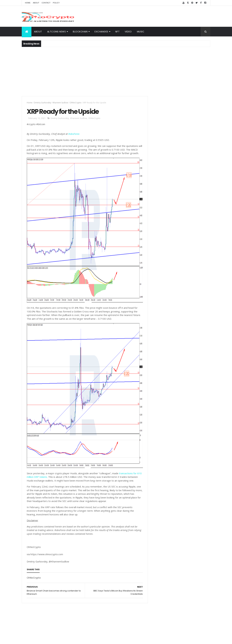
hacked (186, 488)
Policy (56, 3)
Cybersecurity (194, 460)
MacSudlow (159, 471)
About (36, 3)
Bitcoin (197, 477)
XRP (173, 460)
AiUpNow (93, 640)
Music (141, 32)
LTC (187, 477)
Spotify (181, 471)
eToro (180, 483)
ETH (169, 466)
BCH (155, 494)
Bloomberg (178, 499)
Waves (157, 516)
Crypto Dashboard (166, 269)
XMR (204, 488)
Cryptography (160, 460)
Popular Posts (196, 269)
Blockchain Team (162, 488)
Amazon (167, 505)
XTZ (198, 499)
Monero (165, 494)
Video (128, 32)
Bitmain (198, 505)
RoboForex (74, 134)
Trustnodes (167, 483)
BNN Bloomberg (183, 505)
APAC (156, 505)
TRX (155, 483)
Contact (46, 3)
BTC (181, 460)
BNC (167, 499)
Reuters (194, 511)
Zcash (167, 516)
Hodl (190, 499)
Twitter (157, 499)
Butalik (198, 483)
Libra (196, 488)
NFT (118, 32)
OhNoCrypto (75, 103)
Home (28, 3)
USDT (205, 511)
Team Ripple (175, 477)
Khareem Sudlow (60, 103)
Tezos (195, 494)
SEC (175, 494)
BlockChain (80, 32)
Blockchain (199, 466)
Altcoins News (57, 32)
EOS (176, 488)
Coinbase (158, 466)
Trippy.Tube (159, 477)
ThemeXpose (104, 640)
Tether (184, 494)
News (171, 471)
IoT (176, 511)
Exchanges (101, 32)
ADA (189, 483)
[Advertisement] (152, 16)
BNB (191, 471)
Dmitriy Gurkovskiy (43, 103)
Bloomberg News (162, 511)
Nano (184, 511)
